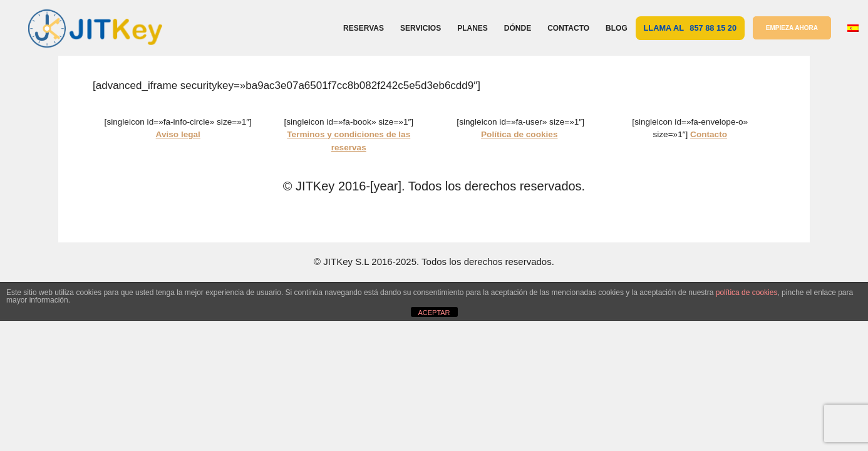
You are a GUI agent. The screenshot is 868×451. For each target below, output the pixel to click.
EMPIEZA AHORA (792, 28)
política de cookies (747, 293)
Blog (617, 28)
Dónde (518, 28)
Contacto (568, 28)
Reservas (364, 28)
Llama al (690, 28)
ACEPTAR (434, 313)
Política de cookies (519, 134)
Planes (473, 28)
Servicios (421, 28)
